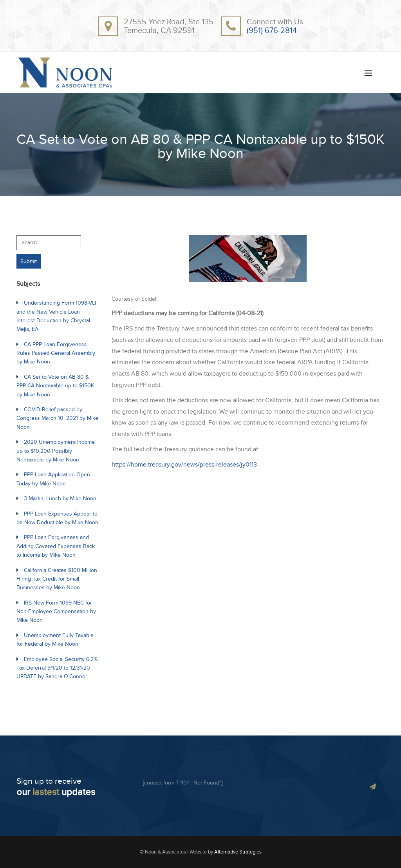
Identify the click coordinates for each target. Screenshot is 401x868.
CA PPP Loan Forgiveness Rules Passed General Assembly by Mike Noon (56, 353)
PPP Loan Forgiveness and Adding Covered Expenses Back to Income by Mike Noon (56, 546)
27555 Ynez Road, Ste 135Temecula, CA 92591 (169, 26)
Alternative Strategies (238, 852)
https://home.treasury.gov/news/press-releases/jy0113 (184, 465)
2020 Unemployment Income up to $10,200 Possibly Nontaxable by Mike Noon (56, 451)
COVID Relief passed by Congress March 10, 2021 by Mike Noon (57, 418)
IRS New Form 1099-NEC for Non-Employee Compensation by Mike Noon (56, 612)
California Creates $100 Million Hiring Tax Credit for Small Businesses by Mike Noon (57, 579)
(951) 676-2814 (272, 31)
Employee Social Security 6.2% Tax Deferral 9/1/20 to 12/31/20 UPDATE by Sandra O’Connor (57, 668)
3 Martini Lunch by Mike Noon (60, 498)
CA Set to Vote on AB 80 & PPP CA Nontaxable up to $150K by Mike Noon (55, 386)
